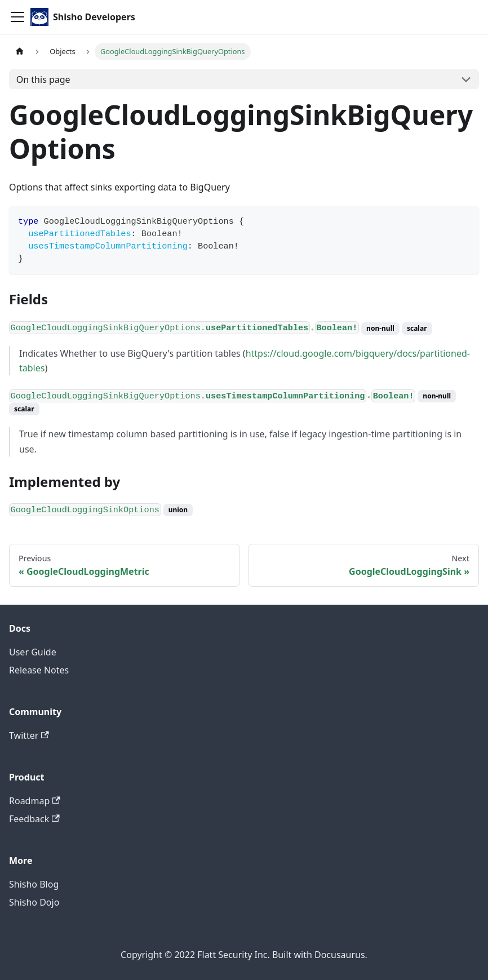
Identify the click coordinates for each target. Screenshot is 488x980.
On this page (43, 79)
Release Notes (39, 670)
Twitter (29, 735)
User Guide (33, 652)
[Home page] (20, 52)
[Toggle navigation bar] (17, 17)
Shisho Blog (34, 884)
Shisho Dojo (34, 902)
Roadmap (35, 801)
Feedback (34, 819)
